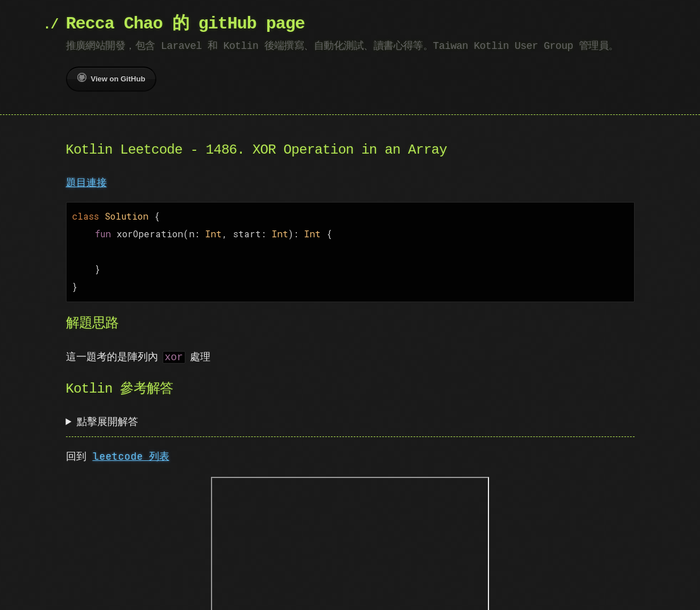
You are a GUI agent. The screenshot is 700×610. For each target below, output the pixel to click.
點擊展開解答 (107, 416)
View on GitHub (111, 78)
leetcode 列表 (131, 450)
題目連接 (86, 182)
